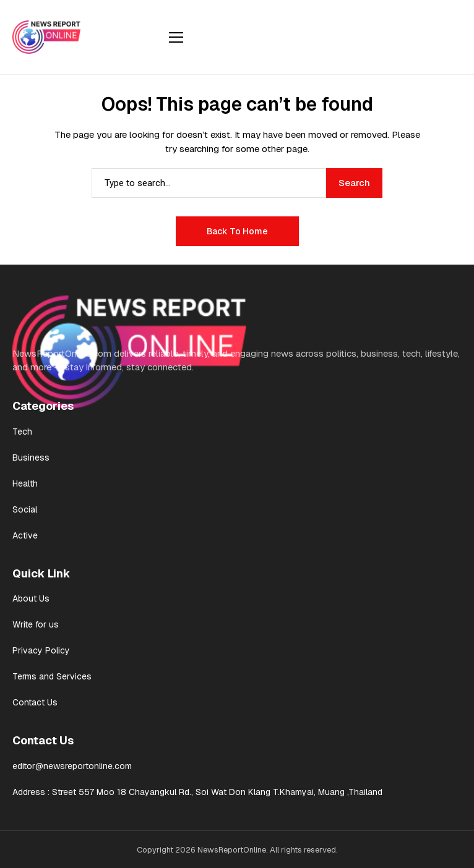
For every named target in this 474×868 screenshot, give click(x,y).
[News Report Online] (46, 37)
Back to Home (237, 231)
